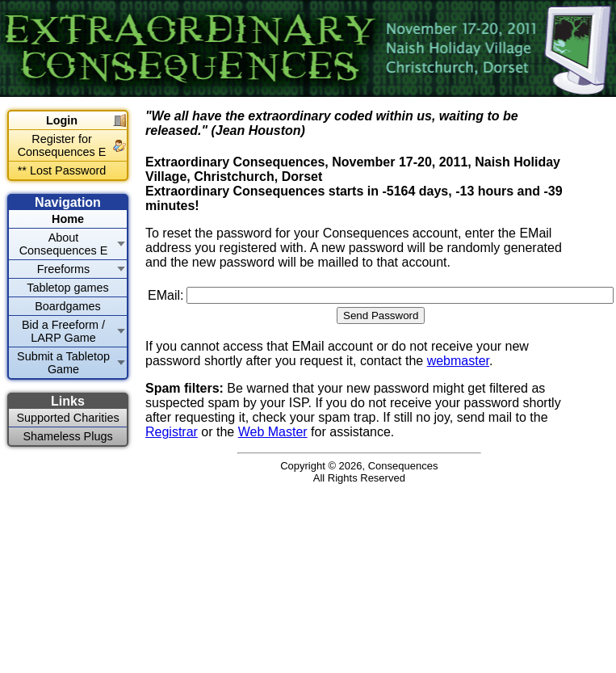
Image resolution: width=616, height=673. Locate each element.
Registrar (172, 432)
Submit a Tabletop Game (63, 363)
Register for (62, 145)
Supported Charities (67, 418)
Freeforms (64, 269)
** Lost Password (62, 170)
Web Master (273, 432)
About (64, 244)
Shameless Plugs (67, 436)
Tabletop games (68, 288)
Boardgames (68, 306)
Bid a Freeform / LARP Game (63, 331)
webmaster (458, 361)
